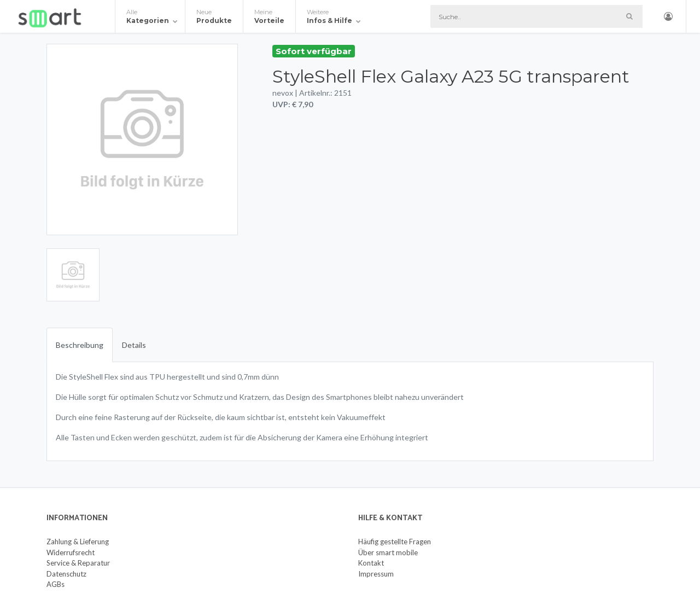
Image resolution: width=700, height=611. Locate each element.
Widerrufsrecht (71, 552)
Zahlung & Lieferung (78, 542)
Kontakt (371, 563)
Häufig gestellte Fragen (395, 542)
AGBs (56, 584)
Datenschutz (66, 574)
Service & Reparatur (78, 563)
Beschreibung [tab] (80, 345)
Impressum (376, 574)
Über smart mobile (388, 552)
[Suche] (536, 16)
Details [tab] (134, 345)
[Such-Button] (629, 16)
